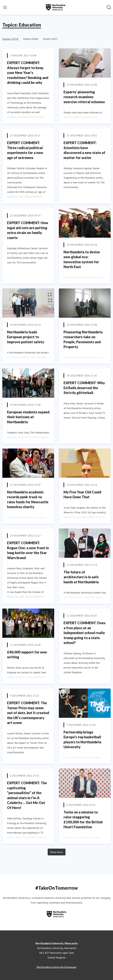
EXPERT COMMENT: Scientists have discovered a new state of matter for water (84, 150)
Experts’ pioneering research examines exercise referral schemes (84, 97)
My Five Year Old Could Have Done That (82, 495)
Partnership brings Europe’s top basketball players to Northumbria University (82, 740)
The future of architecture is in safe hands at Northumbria (81, 577)
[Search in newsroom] (109, 7)
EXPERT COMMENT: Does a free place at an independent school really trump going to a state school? (84, 633)
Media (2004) (31, 39)
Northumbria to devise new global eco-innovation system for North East (82, 259)
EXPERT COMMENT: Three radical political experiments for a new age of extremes (25, 150)
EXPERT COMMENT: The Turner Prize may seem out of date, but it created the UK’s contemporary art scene (28, 713)
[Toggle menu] (5, 7)
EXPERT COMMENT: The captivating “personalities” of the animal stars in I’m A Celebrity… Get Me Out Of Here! (27, 795)
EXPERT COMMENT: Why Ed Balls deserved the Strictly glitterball (84, 388)
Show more (57, 852)
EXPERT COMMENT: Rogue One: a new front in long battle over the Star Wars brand (28, 550)
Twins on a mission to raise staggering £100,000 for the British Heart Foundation (83, 820)
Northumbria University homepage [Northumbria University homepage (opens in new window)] (57, 967)
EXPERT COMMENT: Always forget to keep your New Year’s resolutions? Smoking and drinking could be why (28, 73)
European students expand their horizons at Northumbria (28, 417)
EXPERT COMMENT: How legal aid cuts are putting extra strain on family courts (28, 230)
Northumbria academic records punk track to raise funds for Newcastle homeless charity (28, 499)
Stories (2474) (10, 39)
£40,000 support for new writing (27, 655)
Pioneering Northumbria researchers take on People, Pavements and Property (83, 339)
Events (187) (50, 39)
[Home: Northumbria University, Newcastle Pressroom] (56, 7)
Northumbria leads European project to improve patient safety (26, 337)
